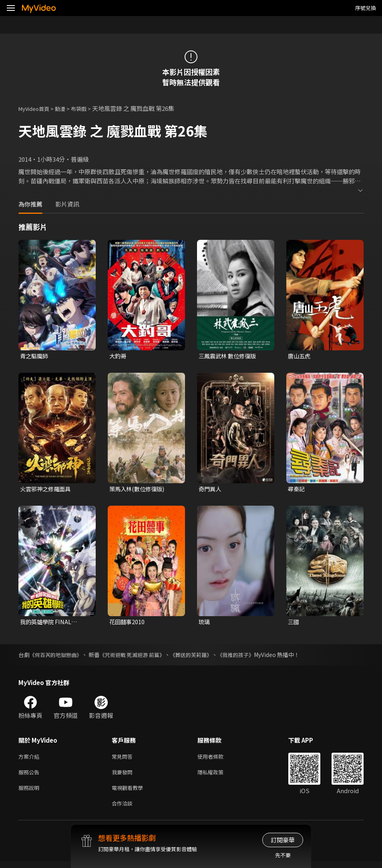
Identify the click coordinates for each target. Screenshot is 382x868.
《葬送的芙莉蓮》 (201, 657)
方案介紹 (30, 759)
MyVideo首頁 (37, 108)
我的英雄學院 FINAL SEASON (47, 623)
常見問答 (124, 759)
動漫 (66, 108)
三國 (294, 623)
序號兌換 (366, 8)
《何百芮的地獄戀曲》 (58, 657)
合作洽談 (124, 809)
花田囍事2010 (128, 623)
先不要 (283, 855)
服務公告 (30, 776)
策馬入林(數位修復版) (139, 489)
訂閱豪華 (283, 840)
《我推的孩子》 (249, 657)
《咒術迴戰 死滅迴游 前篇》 (139, 657)
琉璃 (205, 623)
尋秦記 (297, 489)
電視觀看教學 (130, 793)
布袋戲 (87, 108)
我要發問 (124, 776)
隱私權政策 (217, 776)
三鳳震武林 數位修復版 (229, 356)
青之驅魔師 (35, 356)
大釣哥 (118, 356)
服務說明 (30, 793)
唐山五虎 (300, 356)
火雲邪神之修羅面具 (47, 489)
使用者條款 (217, 759)
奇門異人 (211, 489)
